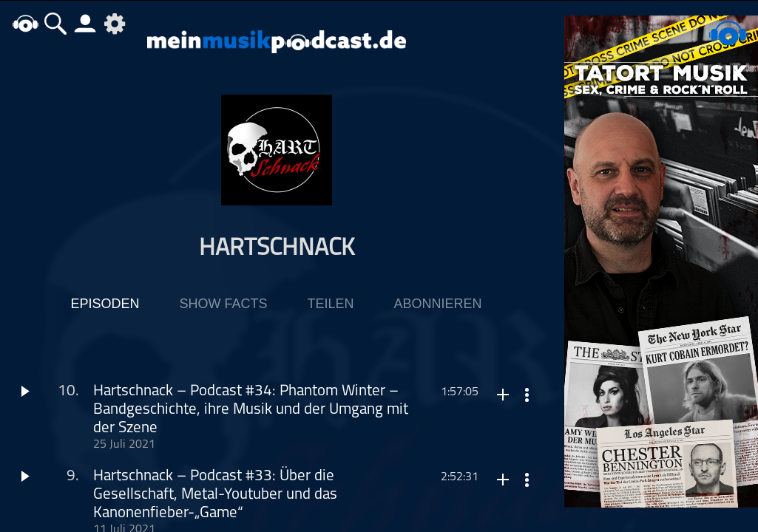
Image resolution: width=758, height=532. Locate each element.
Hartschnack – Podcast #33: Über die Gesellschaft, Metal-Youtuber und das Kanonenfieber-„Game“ (215, 495)
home (26, 23)
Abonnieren (438, 304)
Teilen (330, 304)
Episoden (105, 304)
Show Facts (223, 304)
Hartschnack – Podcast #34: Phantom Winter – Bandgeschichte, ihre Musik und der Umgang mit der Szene (251, 410)
